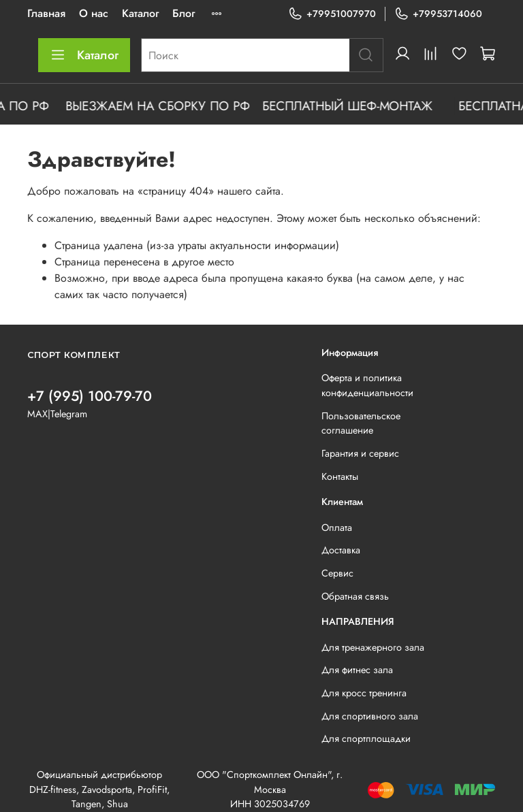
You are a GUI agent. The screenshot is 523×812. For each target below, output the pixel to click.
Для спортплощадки (366, 738)
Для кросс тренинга (364, 693)
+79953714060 (438, 14)
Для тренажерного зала (373, 647)
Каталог (140, 13)
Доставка (341, 550)
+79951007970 (332, 14)
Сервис (337, 573)
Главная (46, 13)
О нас (94, 13)
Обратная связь (355, 596)
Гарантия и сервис (360, 453)
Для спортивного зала (370, 716)
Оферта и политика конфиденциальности (367, 385)
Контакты (340, 476)
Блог (184, 13)
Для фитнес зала (357, 670)
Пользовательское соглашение (361, 423)
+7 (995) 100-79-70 (90, 396)
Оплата (337, 527)
